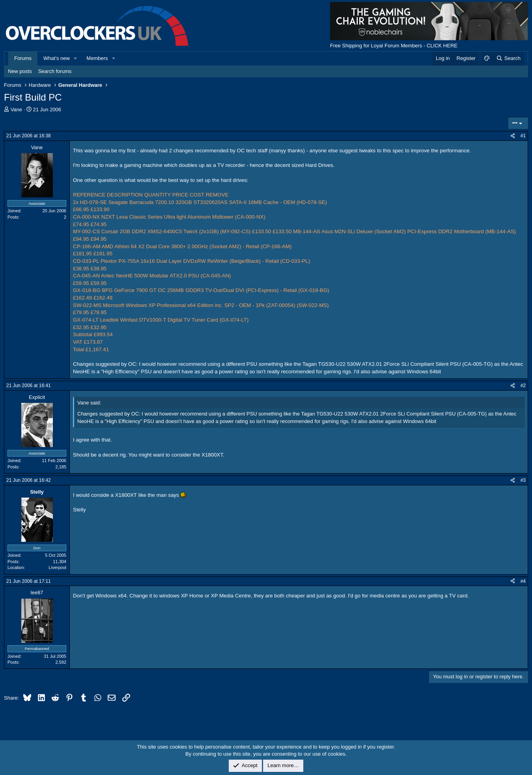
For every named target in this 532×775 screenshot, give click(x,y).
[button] (76, 58)
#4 (523, 581)
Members (97, 58)
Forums (23, 58)
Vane (16, 110)
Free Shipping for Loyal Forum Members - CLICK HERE (394, 46)
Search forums (55, 71)
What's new (57, 58)
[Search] (508, 58)
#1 (523, 136)
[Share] (513, 136)
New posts (20, 71)
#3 (523, 480)
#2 (523, 386)
